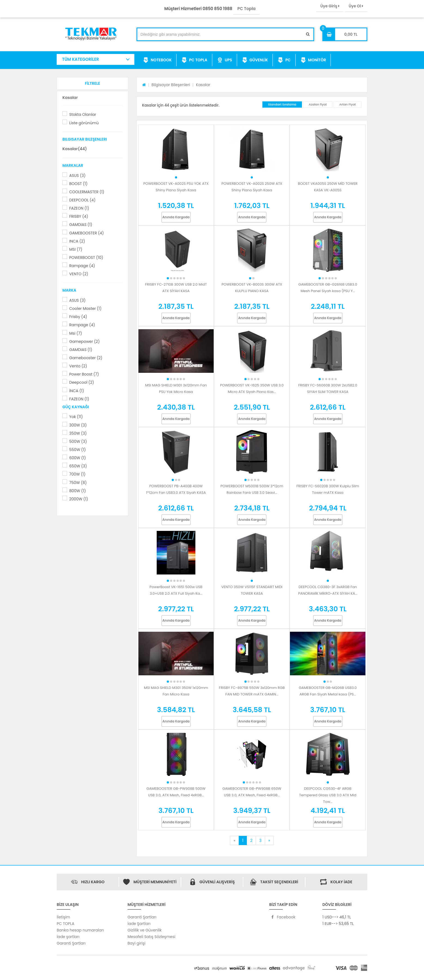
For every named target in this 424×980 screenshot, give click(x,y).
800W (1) (78, 491)
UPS (225, 60)
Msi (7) (76, 333)
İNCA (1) (77, 391)
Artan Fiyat (348, 104)
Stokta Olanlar (83, 114)
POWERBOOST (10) (86, 258)
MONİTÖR (313, 60)
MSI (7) (76, 249)
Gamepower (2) (84, 341)
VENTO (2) (79, 274)
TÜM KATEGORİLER (81, 59)
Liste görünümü (84, 123)
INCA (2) (77, 241)
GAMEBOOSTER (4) (87, 233)
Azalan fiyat (318, 104)
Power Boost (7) (84, 374)
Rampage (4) (82, 266)
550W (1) (78, 450)
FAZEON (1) (79, 208)
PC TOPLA (194, 60)
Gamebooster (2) (86, 358)
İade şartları (68, 937)
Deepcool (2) (82, 382)
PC (284, 60)
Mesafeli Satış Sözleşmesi (152, 937)
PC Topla (246, 9)
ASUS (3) (77, 176)
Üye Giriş (330, 6)
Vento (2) (78, 366)
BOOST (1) (78, 184)
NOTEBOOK (157, 60)
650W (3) (78, 466)
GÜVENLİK (255, 60)
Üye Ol (356, 6)
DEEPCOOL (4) (82, 200)
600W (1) (78, 458)
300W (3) (78, 425)
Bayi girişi (136, 943)
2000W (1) (79, 499)
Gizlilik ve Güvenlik (145, 930)
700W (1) (77, 474)
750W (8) (78, 483)
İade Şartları (139, 924)
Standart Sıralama (282, 104)
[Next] (269, 840)
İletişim (63, 917)
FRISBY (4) (79, 216)
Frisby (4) (78, 317)
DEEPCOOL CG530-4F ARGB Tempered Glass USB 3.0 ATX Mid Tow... (328, 795)
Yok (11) (76, 417)
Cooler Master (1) (85, 308)
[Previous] (234, 840)
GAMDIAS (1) (81, 225)
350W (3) (78, 433)
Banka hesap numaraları (80, 930)
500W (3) (78, 441)
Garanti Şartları (71, 943)
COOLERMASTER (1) (87, 192)
